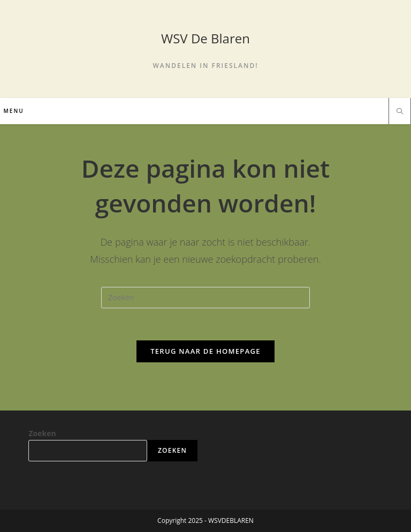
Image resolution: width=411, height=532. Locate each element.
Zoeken (42, 433)
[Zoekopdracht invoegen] (205, 298)
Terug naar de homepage (205, 351)
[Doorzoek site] (400, 112)
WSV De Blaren (205, 38)
